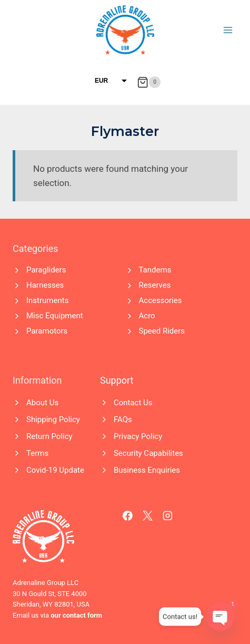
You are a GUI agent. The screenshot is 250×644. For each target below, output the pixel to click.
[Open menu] (228, 30)
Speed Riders (162, 331)
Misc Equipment (55, 316)
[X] (148, 516)
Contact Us (133, 403)
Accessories (161, 300)
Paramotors (47, 331)
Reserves (155, 285)
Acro (147, 316)
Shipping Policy (53, 419)
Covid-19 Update (55, 470)
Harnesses (45, 285)
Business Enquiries (147, 470)
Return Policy (49, 436)
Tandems (155, 270)
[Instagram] (168, 516)
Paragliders (46, 270)
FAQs (123, 419)
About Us (42, 403)
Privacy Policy (138, 436)
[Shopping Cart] (149, 82)
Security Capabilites (148, 453)
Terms (37, 453)
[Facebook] (128, 516)
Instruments (47, 300)
